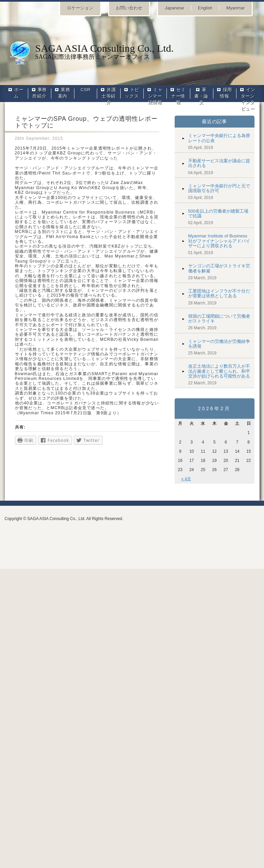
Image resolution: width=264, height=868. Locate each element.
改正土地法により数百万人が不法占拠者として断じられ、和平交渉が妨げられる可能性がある (219, 371)
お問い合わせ (129, 8)
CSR (85, 90)
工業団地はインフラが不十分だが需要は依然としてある (219, 293)
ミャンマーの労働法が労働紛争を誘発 (219, 344)
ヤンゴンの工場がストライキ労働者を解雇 (219, 268)
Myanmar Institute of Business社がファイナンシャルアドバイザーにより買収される (219, 241)
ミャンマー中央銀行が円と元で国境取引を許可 (219, 188)
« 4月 (186, 479)
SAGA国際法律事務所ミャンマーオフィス (132, 51)
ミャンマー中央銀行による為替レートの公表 (219, 138)
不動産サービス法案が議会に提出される (219, 163)
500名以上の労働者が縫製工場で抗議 (218, 213)
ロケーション (80, 8)
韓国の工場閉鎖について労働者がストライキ (219, 319)
